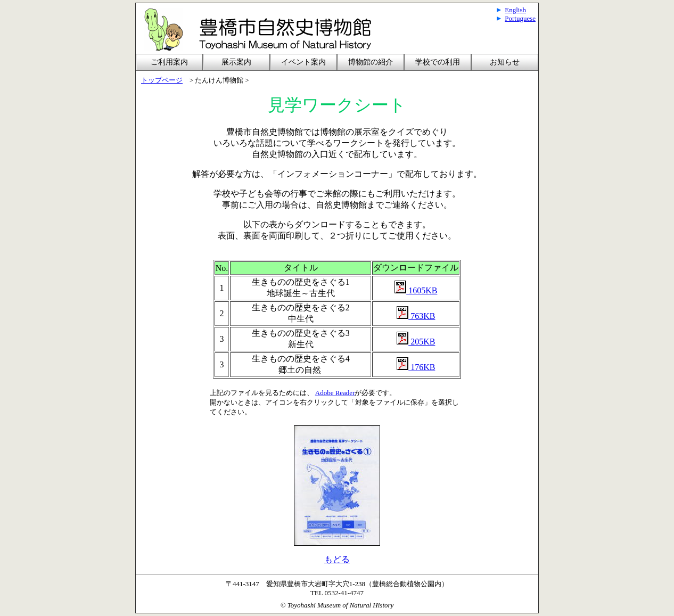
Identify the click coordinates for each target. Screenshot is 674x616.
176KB (416, 367)
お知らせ (505, 62)
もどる (337, 559)
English (515, 10)
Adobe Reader (335, 393)
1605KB (416, 290)
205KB (422, 342)
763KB (416, 316)
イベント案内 (303, 62)
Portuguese (520, 18)
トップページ (162, 80)
